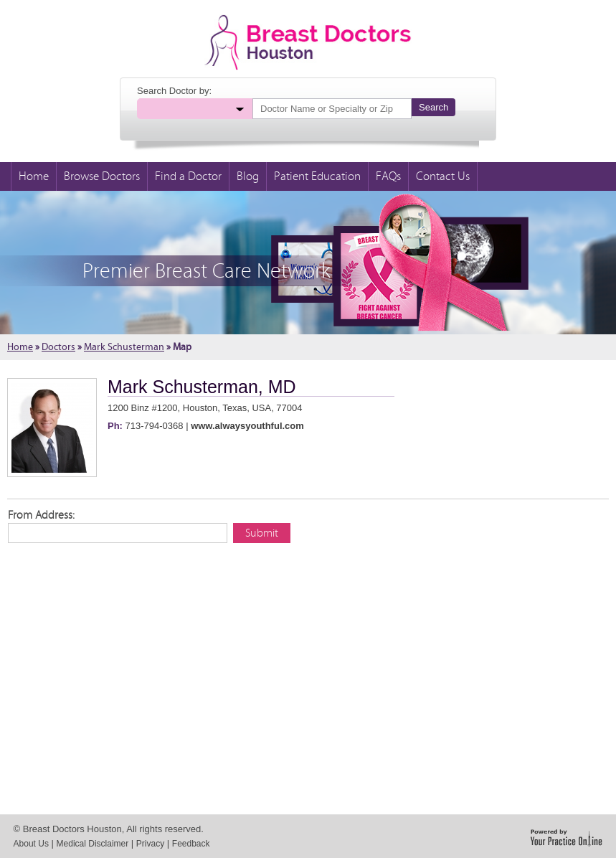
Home (34, 176)
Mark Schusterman (124, 347)
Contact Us (443, 176)
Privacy (150, 844)
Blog (248, 176)
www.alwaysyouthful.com (247, 426)
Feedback (191, 844)
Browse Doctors (102, 176)
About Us (31, 844)
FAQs (388, 176)
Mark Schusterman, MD (202, 387)
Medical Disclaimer (93, 844)
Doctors (58, 347)
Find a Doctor (188, 176)
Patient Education (317, 176)
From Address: (41, 515)
